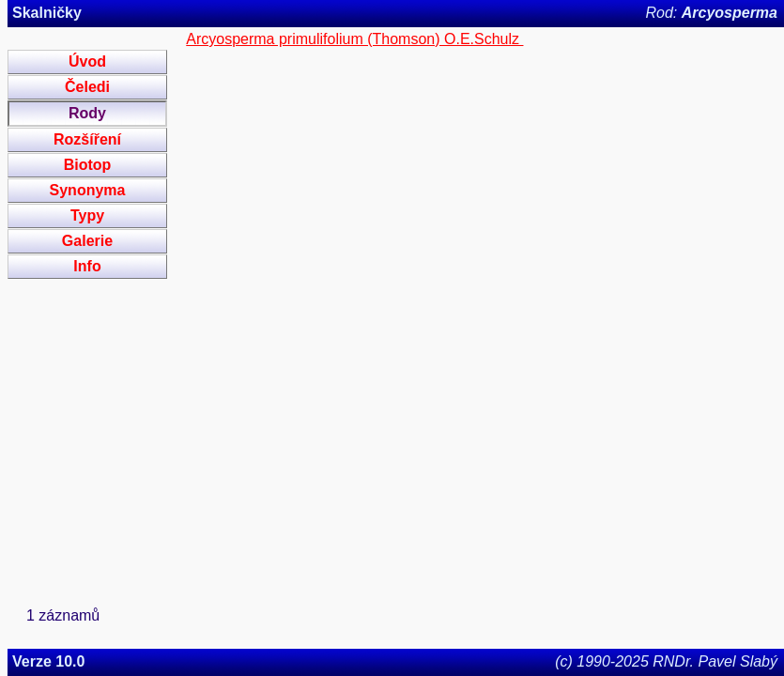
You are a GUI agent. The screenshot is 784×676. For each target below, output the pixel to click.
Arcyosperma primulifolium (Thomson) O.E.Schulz (354, 39)
